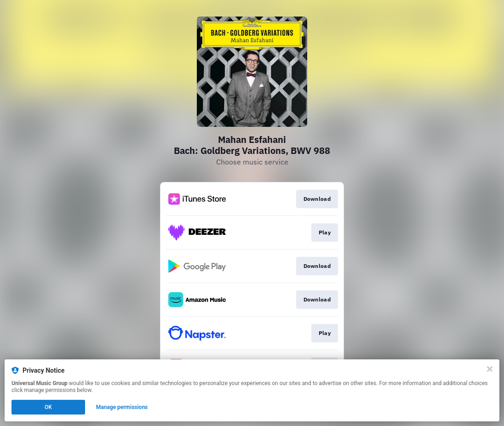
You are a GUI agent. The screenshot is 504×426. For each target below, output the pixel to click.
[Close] (490, 369)
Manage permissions (122, 407)
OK (48, 407)
